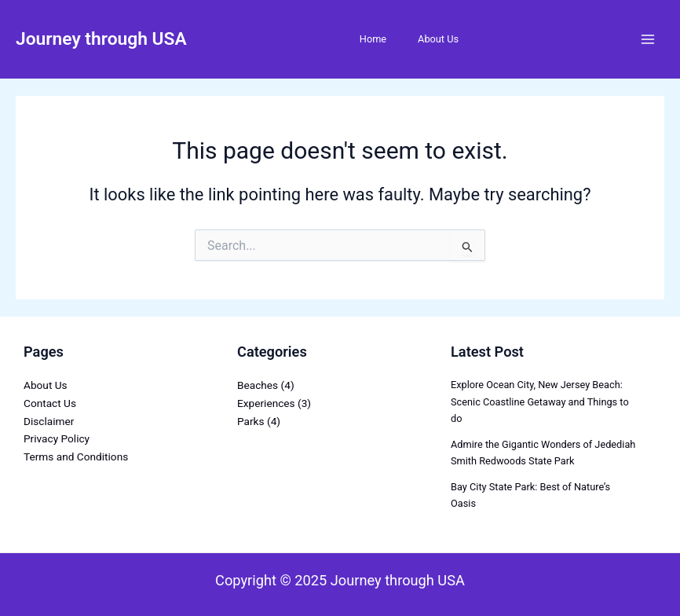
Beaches (258, 385)
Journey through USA (101, 39)
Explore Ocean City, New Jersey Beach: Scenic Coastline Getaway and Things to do (540, 401)
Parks (251, 421)
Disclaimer (49, 421)
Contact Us (50, 403)
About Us (438, 39)
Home (373, 39)
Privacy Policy (57, 438)
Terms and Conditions (76, 456)
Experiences (266, 403)
